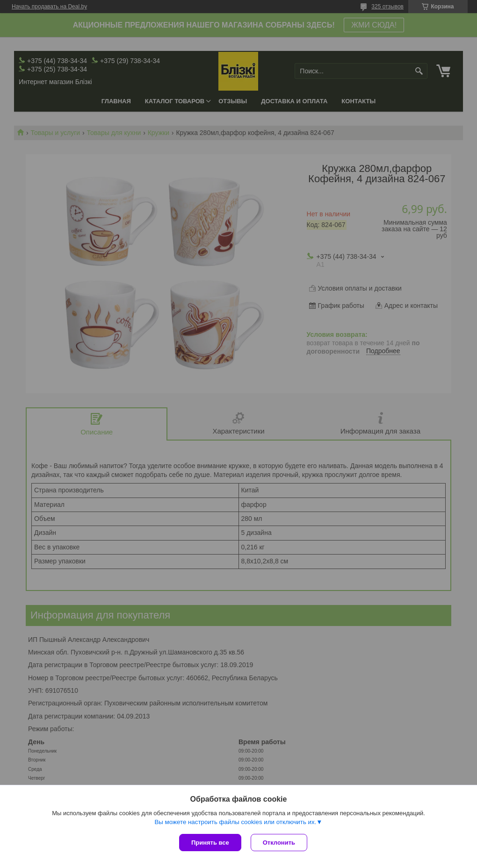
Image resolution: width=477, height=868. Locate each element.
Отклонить (279, 843)
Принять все (210, 843)
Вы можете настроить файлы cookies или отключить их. (235, 822)
